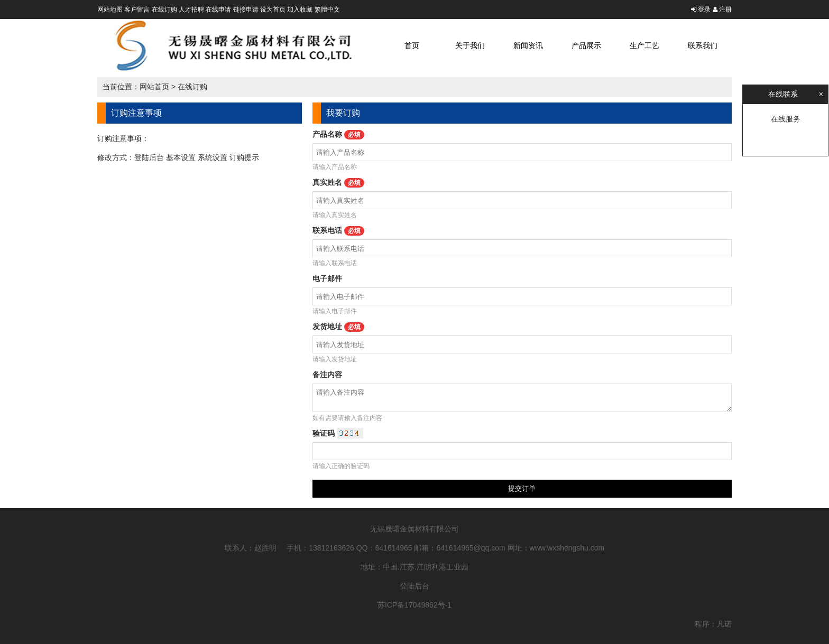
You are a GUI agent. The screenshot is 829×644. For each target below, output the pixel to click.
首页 (412, 45)
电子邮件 (327, 278)
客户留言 (137, 10)
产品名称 (338, 134)
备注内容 (327, 375)
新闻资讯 (528, 45)
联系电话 (338, 230)
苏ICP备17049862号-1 (414, 605)
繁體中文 (327, 10)
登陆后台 (149, 157)
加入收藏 (300, 10)
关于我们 (470, 45)
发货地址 (338, 326)
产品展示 (586, 45)
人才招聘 (191, 10)
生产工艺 (644, 45)
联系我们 (703, 45)
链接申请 (246, 10)
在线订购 (164, 10)
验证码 (338, 433)
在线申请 (218, 10)
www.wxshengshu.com (567, 548)
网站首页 (154, 87)
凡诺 (724, 624)
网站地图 (110, 10)
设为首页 (273, 10)
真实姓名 (338, 182)
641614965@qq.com (471, 548)
